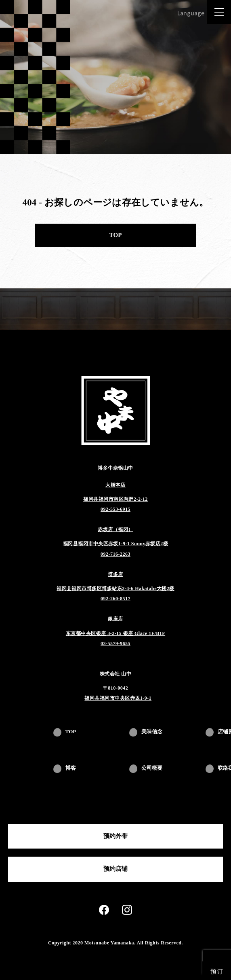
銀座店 (115, 619)
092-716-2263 (115, 554)
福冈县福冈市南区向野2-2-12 (115, 499)
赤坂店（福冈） (115, 529)
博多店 (115, 574)
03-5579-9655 (115, 643)
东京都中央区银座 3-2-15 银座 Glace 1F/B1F (115, 633)
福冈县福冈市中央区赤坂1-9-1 (118, 698)
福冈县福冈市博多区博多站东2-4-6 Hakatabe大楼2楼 (115, 588)
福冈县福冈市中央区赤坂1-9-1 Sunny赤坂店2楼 (116, 544)
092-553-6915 (115, 509)
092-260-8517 (115, 599)
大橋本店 (115, 485)
